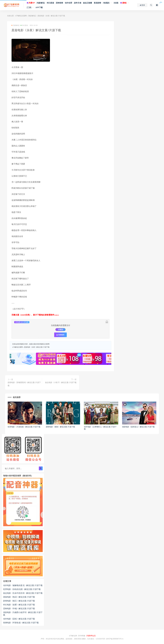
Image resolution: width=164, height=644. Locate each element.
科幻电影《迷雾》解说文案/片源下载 (19, 605)
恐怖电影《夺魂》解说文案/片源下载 (19, 608)
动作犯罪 (68, 3)
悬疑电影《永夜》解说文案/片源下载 (37, 347)
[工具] (29, 7)
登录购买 (60, 335)
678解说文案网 (21, 16)
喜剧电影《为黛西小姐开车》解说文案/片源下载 (23, 614)
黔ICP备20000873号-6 (115, 639)
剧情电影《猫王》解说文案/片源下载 (19, 601)
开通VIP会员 (91, 636)
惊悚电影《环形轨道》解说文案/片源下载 (21, 623)
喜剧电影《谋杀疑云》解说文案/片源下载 (138, 427)
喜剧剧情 (97, 3)
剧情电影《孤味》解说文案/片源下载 (60, 427)
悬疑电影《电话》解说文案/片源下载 (19, 597)
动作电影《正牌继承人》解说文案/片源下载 (100, 428)
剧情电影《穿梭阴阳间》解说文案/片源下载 (24, 384)
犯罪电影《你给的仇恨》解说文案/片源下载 (22, 589)
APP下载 (39, 7)
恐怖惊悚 (60, 3)
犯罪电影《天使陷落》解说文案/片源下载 (24, 427)
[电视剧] (106, 3)
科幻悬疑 (50, 3)
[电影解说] (41, 3)
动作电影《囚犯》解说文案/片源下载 (19, 619)
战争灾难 (78, 3)
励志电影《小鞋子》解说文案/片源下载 (61, 382)
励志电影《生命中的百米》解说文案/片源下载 (23, 593)
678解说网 (73, 636)
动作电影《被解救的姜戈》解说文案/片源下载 (23, 585)
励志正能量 (88, 3)
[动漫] (116, 3)
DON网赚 (82, 636)
